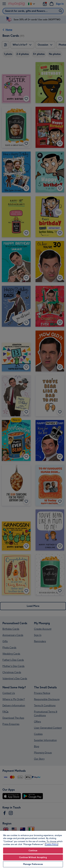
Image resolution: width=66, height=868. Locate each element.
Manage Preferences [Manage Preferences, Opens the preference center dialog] (33, 864)
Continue (33, 851)
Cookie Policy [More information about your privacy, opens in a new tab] (52, 844)
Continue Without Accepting (33, 857)
